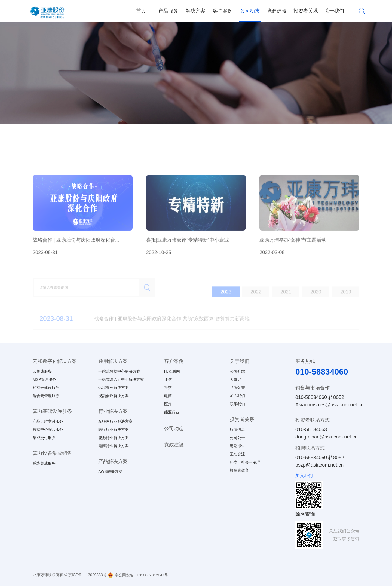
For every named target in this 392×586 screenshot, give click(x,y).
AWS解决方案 (110, 471)
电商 (168, 396)
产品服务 (168, 11)
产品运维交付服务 (48, 421)
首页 (141, 11)
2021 (286, 300)
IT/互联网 (172, 371)
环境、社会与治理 (245, 462)
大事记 (235, 379)
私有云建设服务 (46, 388)
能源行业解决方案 (114, 438)
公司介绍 (237, 371)
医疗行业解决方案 (114, 429)
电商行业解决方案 (114, 446)
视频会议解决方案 (114, 396)
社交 (168, 388)
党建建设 (277, 11)
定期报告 (237, 446)
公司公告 (237, 438)
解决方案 (195, 11)
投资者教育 (239, 470)
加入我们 (237, 396)
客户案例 (223, 11)
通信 (168, 379)
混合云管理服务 (46, 396)
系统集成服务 (44, 463)
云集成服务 (42, 371)
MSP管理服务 (44, 379)
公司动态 (250, 11)
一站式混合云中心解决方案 (121, 379)
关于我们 (334, 11)
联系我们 (237, 404)
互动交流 (237, 454)
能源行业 (172, 412)
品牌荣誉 (237, 388)
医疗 (168, 404)
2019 (346, 300)
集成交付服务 (44, 438)
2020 (316, 300)
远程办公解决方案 (114, 388)
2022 (256, 300)
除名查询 (305, 514)
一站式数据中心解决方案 (119, 371)
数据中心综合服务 (48, 429)
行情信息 (237, 429)
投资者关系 (306, 11)
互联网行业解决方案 (115, 421)
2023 (226, 300)
